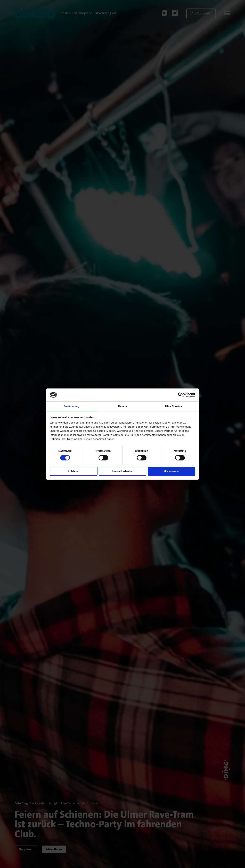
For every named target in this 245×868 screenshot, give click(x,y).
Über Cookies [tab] (174, 406)
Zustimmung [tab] (72, 406)
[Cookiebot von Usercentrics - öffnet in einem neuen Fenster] (180, 395)
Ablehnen (73, 471)
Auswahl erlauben (122, 471)
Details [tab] (122, 406)
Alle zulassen (171, 471)
